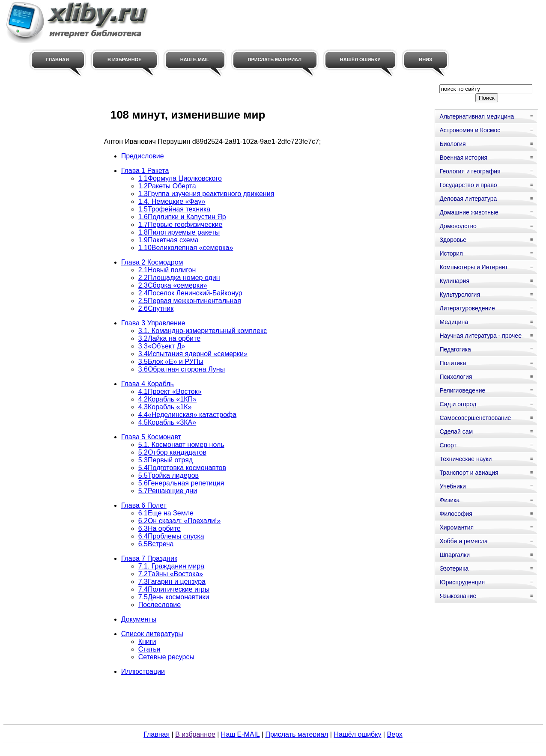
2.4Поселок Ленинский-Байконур (190, 293)
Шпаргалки (455, 555)
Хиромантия (456, 527)
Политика (453, 363)
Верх (394, 734)
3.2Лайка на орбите (169, 338)
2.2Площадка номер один (179, 278)
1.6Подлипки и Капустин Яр (182, 217)
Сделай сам (456, 432)
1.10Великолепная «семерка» (186, 248)
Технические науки (465, 459)
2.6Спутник (156, 308)
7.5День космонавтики (174, 597)
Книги (147, 641)
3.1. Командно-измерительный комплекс (203, 331)
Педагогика (455, 349)
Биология (452, 144)
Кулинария (454, 281)
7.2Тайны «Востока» (171, 574)
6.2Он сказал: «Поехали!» (180, 521)
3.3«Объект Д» (162, 346)
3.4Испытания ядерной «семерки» (193, 354)
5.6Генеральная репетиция (181, 483)
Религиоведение (462, 390)
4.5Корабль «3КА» (167, 422)
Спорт (448, 445)
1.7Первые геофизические (181, 225)
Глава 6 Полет (144, 505)
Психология (456, 377)
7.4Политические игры (174, 589)
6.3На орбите (160, 528)
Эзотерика (454, 568)
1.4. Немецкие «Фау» (172, 201)
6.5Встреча (156, 544)
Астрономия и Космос (470, 130)
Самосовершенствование (475, 418)
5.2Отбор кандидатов (172, 452)
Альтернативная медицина (477, 116)
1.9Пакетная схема (169, 240)
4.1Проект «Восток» (170, 391)
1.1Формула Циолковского (180, 178)
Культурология (460, 295)
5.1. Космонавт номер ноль (181, 445)
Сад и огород (458, 404)
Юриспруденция (462, 582)
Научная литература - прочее (480, 336)
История (451, 253)
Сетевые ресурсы (166, 657)
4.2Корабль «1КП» (167, 399)
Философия (456, 514)
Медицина (454, 322)
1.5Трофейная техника (174, 209)
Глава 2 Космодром (152, 262)
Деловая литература (468, 199)
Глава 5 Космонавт (151, 437)
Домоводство (458, 226)
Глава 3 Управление (153, 323)
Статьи (149, 649)
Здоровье (453, 240)
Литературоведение (467, 308)
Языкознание (458, 596)
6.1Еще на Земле (166, 513)
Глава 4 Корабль (148, 384)
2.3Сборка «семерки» (173, 285)
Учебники (452, 486)
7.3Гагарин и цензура (172, 582)
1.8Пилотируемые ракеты (179, 232)
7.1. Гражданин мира (171, 566)
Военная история (463, 158)
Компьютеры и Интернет (473, 267)
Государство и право (468, 185)
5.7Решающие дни (168, 491)
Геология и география (470, 171)
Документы (139, 619)
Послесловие (160, 605)
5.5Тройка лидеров (169, 475)
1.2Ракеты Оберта (167, 186)
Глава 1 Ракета (145, 171)
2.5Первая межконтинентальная (190, 301)
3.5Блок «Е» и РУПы (171, 362)
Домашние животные (469, 212)
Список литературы (152, 634)
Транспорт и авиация (469, 473)
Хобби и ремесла (463, 541)
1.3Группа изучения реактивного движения (206, 194)
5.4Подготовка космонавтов (182, 468)
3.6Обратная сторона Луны (182, 369)
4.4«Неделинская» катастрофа (187, 415)
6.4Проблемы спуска (171, 536)
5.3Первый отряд (166, 460)
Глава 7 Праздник (149, 558)
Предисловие (143, 156)
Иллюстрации (143, 671)
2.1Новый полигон (167, 270)
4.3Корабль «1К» (165, 407)
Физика (449, 500)
